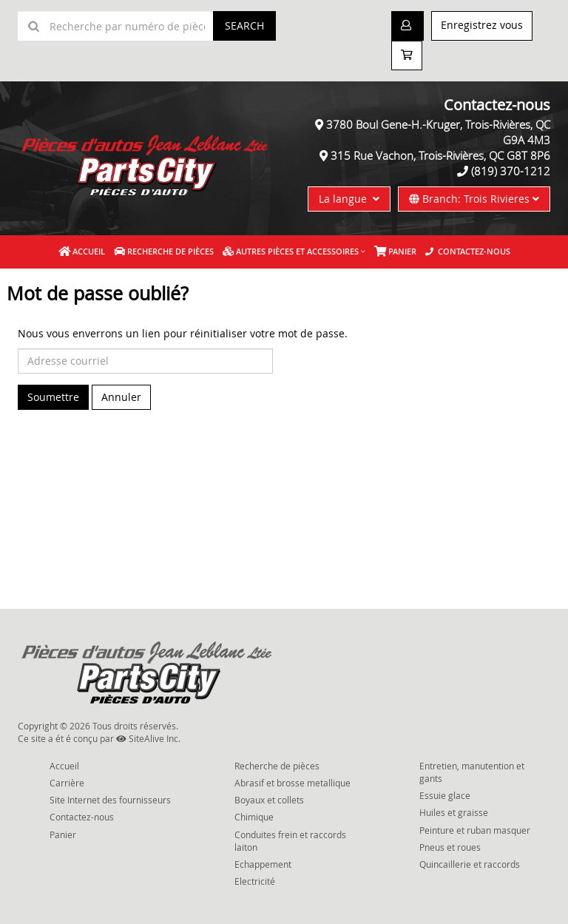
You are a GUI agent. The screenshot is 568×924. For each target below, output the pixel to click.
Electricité (255, 881)
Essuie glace (445, 795)
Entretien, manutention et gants (472, 772)
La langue (349, 199)
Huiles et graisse (454, 812)
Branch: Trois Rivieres (474, 199)
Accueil (82, 251)
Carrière (67, 783)
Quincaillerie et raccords (470, 864)
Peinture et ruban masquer (475, 830)
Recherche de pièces (164, 251)
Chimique (254, 817)
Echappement (263, 864)
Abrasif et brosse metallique (293, 783)
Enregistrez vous (482, 25)
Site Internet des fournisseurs (110, 800)
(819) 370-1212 (511, 171)
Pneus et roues (450, 847)
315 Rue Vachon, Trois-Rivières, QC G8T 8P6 (440, 155)
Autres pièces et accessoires (291, 251)
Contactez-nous (468, 251)
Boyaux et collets (269, 800)
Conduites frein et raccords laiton (290, 841)
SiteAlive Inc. (148, 738)
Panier (63, 834)
